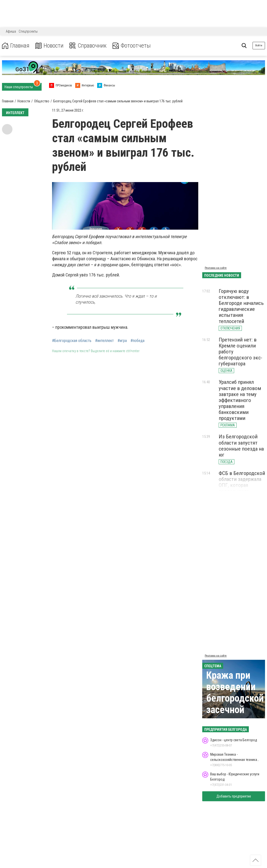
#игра (122, 341)
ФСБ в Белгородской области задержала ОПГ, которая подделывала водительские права (242, 485)
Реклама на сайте (216, 268)
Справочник (88, 46)
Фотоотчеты (132, 46)
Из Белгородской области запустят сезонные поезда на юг (241, 446)
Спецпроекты (28, 31)
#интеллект (104, 341)
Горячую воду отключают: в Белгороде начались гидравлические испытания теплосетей (241, 306)
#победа (137, 341)
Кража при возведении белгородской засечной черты (235, 698)
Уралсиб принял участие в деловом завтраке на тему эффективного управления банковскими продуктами (240, 400)
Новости (49, 46)
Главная (16, 46)
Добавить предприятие (234, 796)
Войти (259, 45)
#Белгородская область (72, 341)
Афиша (11, 31)
